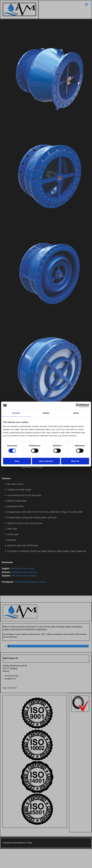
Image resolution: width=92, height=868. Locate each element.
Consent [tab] (16, 413)
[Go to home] (19, 15)
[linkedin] (8, 646)
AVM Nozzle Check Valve (22, 569)
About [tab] (76, 413)
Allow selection (46, 461)
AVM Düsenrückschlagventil (24, 572)
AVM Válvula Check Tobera (24, 576)
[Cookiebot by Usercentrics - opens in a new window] (78, 406)
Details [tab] (46, 413)
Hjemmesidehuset (19, 843)
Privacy (30, 843)
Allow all (75, 461)
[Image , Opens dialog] (37, 728)
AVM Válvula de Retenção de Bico (30, 582)
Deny (17, 461)
